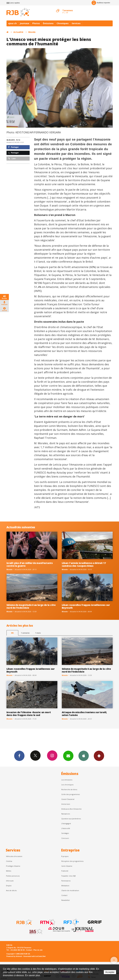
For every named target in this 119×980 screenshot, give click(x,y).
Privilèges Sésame (13, 866)
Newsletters (68, 756)
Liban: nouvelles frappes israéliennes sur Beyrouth (86, 606)
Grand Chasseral (68, 799)
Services (76, 23)
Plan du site (38, 950)
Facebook (19, 756)
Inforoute (10, 881)
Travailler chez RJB (68, 876)
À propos (65, 856)
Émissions (48, 23)
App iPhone (84, 756)
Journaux (24, 23)
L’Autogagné (66, 823)
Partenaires (66, 881)
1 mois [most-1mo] (38, 633)
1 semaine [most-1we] (25, 633)
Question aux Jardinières (71, 819)
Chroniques (63, 23)
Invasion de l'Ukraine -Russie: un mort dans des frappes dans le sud (29, 714)
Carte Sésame (67, 866)
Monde (32, 32)
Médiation (65, 886)
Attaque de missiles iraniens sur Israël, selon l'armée (84, 714)
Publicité (65, 871)
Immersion (66, 804)
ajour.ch (12, 23)
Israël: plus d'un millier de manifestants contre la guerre (30, 564)
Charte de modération (70, 890)
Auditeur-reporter (101, 3)
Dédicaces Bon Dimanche (71, 809)
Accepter (110, 972)
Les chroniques (67, 785)
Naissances (66, 814)
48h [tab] (12, 633)
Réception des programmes (72, 861)
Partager (13, 147)
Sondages (65, 833)
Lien (12, 158)
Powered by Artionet (14, 956)
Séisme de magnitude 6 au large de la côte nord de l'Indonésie (31, 606)
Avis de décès (11, 890)
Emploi (9, 886)
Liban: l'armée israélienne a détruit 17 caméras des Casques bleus (84, 564)
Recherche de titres (69, 789)
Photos (36, 23)
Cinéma (9, 861)
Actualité (18, 32)
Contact (64, 895)
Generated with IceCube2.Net (35, 956)
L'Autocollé (66, 828)
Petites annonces (13, 876)
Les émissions (67, 780)
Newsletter (66, 900)
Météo (9, 871)
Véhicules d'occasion (14, 856)
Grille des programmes (71, 794)
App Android (99, 756)
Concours (65, 838)
